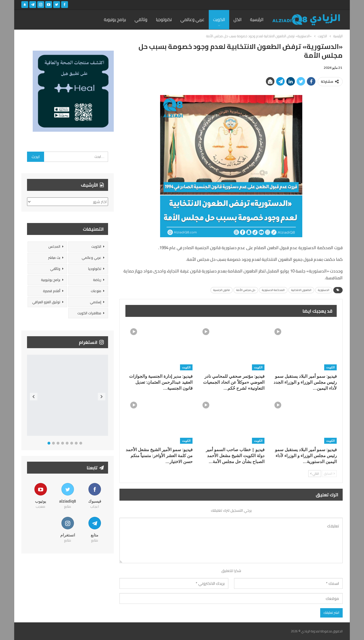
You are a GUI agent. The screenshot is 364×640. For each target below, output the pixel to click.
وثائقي (141, 19)
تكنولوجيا (164, 19)
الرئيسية (257, 19)
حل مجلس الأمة (246, 290)
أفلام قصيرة (52, 291)
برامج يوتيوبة (115, 19)
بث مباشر (54, 258)
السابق (329, 474)
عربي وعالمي (192, 19)
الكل (237, 19)
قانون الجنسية (222, 290)
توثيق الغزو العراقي (46, 302)
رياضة (97, 280)
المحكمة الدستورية (273, 290)
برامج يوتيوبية (51, 280)
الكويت (219, 19)
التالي (315, 474)
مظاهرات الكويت (89, 313)
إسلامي (96, 302)
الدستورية (324, 290)
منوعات (96, 291)
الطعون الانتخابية (301, 290)
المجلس (54, 246)
